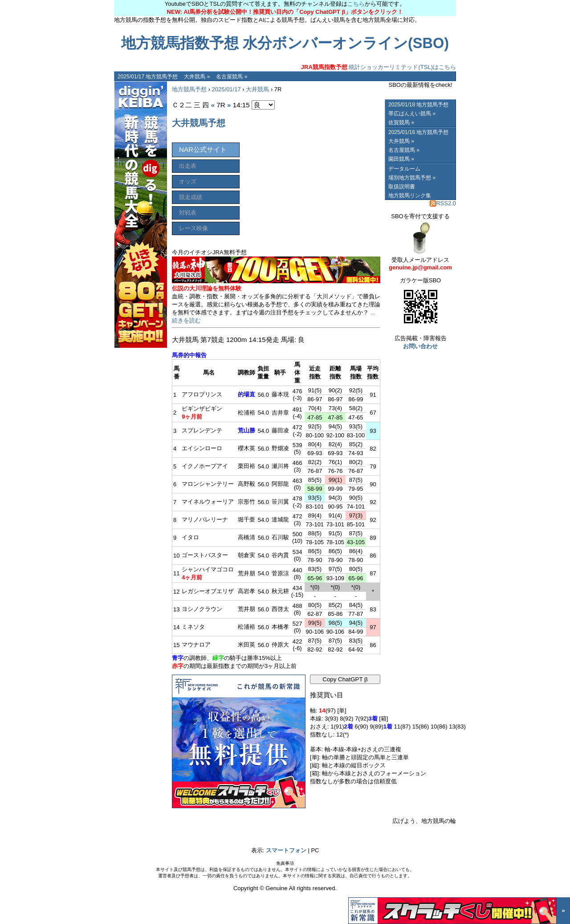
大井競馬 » (197, 77)
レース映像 (193, 228)
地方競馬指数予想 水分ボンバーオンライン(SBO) (285, 43)
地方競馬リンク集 (410, 195)
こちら (356, 4)
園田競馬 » (401, 159)
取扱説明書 (402, 187)
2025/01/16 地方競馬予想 (418, 132)
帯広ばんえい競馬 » (412, 114)
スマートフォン (286, 850)
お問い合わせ (420, 346)
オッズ (188, 181)
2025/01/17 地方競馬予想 (148, 77)
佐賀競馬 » (401, 122)
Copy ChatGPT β (345, 679)
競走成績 (191, 197)
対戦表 (188, 213)
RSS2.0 (443, 203)
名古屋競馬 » (232, 77)
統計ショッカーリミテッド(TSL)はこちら (379, 67)
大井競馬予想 (199, 123)
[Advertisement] (313, 177)
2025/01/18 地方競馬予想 (418, 105)
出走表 (188, 166)
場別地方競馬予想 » (412, 178)
